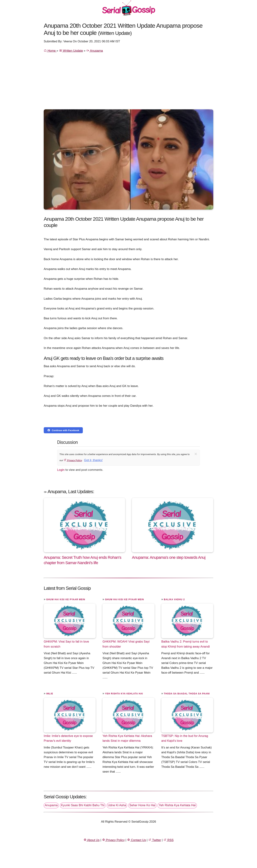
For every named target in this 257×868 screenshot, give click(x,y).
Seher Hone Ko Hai (142, 805)
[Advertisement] (128, 83)
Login (61, 470)
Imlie (50, 694)
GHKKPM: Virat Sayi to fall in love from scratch (66, 644)
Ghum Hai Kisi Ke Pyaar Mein (66, 599)
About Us (92, 840)
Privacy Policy (73, 460)
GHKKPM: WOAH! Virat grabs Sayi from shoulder (126, 644)
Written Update (71, 51)
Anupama (95, 51)
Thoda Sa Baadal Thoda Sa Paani (187, 694)
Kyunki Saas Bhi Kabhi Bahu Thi (83, 805)
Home (50, 51)
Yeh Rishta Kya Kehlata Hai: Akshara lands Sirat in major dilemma (127, 738)
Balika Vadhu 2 (174, 599)
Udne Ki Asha (117, 805)
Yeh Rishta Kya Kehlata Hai (124, 694)
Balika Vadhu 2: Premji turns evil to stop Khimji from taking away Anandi (186, 644)
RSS (168, 840)
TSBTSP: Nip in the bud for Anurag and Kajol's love (185, 738)
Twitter (155, 840)
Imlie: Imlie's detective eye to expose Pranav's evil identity (68, 738)
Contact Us (136, 840)
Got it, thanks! (93, 460)
